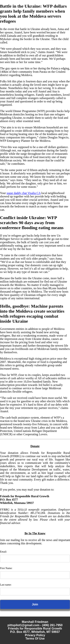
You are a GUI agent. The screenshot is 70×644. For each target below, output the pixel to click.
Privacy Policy (35, 635)
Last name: (6, 585)
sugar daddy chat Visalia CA (24, 193)
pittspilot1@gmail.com (23, 625)
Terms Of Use (35, 639)
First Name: (6, 568)
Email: (3, 552)
